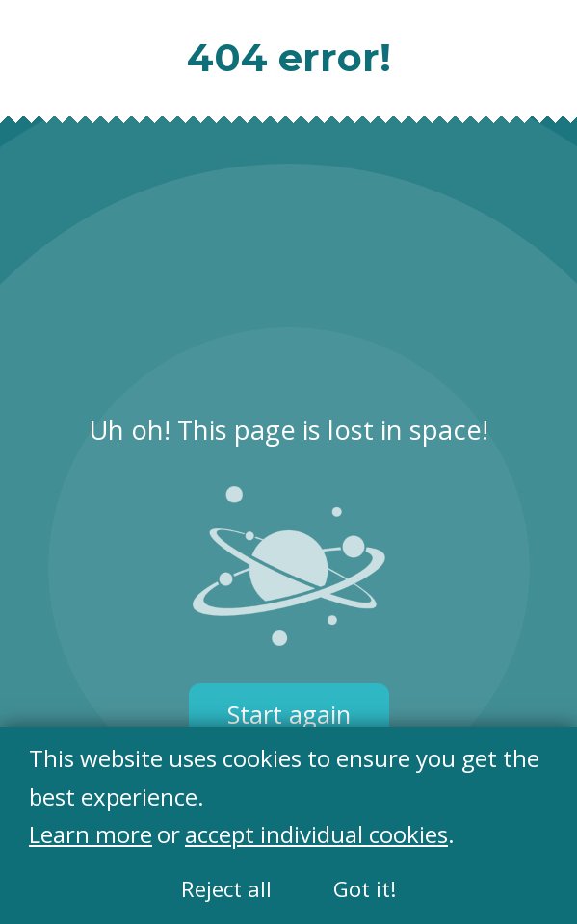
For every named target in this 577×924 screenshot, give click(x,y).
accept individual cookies (316, 835)
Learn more (91, 835)
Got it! (365, 889)
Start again (289, 715)
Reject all (226, 889)
